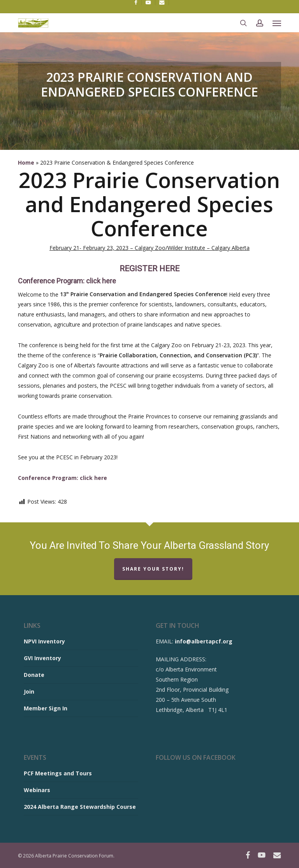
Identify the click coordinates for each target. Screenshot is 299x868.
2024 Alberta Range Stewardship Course (80, 807)
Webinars (37, 790)
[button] (277, 23)
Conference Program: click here (67, 281)
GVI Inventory (42, 658)
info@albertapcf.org (204, 641)
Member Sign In (46, 708)
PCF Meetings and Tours (58, 773)
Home (26, 163)
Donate (34, 675)
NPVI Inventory (44, 641)
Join (29, 691)
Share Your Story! (153, 569)
